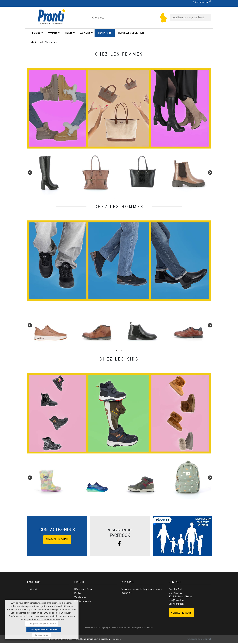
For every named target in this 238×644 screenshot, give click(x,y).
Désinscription (176, 604)
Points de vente (83, 601)
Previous (29, 172)
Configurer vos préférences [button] (42, 624)
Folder (78, 593)
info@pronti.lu (176, 600)
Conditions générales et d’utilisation (93, 639)
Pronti (33, 590)
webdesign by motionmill (199, 639)
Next (209, 172)
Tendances (80, 597)
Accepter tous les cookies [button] (44, 629)
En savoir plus (42, 635)
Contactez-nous (181, 613)
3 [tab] (124, 198)
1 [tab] (114, 198)
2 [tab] (119, 198)
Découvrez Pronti (84, 589)
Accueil (39, 42)
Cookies (117, 639)
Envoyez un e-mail (57, 539)
